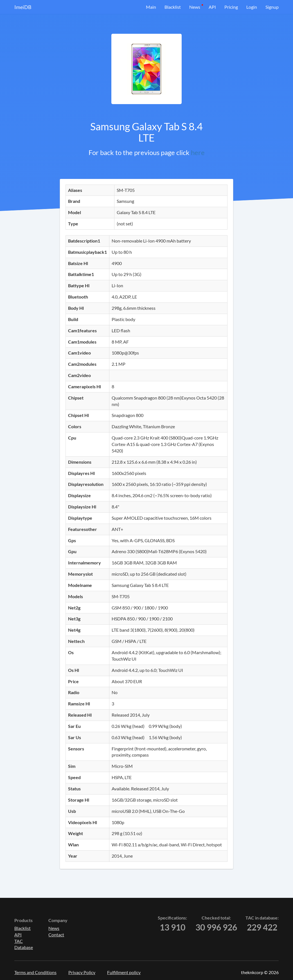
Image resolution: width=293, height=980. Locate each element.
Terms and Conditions (35, 972)
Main (151, 7)
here (198, 152)
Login (252, 7)
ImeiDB (23, 7)
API (212, 7)
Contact (56, 935)
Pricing (231, 7)
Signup (272, 7)
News (195, 7)
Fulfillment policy (124, 972)
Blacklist (173, 7)
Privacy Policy (82, 972)
